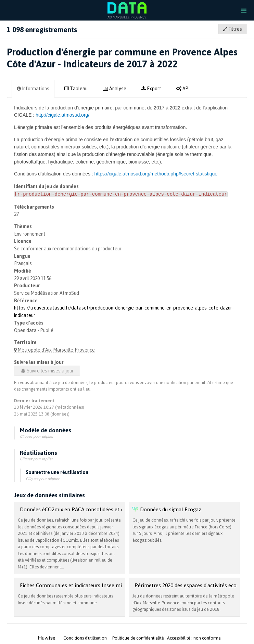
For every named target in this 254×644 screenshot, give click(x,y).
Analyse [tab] (115, 88)
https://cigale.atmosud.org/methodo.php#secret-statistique (156, 174)
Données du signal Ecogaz (171, 509)
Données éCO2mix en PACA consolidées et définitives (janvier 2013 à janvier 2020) (115, 509)
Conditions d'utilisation (86, 638)
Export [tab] (151, 88)
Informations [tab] (33, 88)
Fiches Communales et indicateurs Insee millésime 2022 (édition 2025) (103, 584)
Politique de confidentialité (139, 638)
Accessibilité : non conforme (194, 638)
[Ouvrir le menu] (244, 10)
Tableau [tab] (76, 88)
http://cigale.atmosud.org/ (62, 115)
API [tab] (183, 88)
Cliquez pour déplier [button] (37, 436)
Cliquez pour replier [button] (36, 458)
